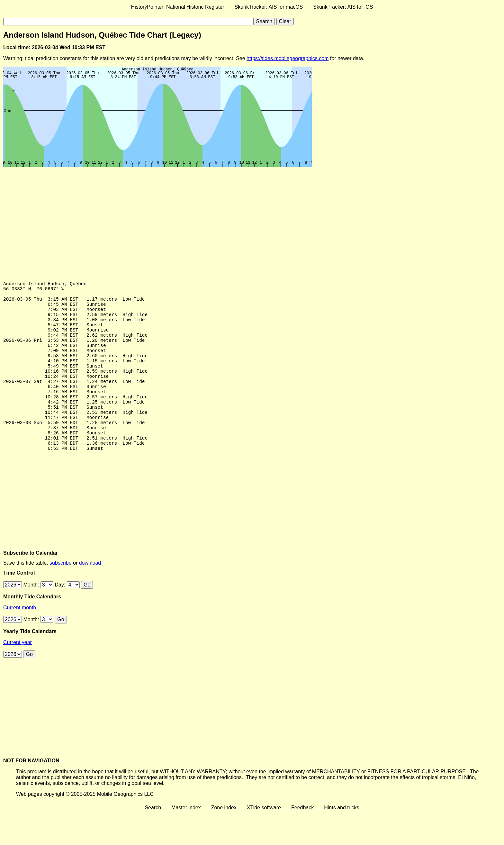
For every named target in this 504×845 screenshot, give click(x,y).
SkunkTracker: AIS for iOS (343, 7)
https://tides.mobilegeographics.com (288, 58)
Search (153, 839)
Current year (18, 674)
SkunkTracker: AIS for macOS (269, 7)
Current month (20, 639)
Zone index (224, 839)
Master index (186, 839)
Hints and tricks (342, 839)
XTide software (264, 839)
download (90, 595)
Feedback (302, 839)
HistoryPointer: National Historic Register (178, 7)
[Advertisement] (196, 218)
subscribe (60, 595)
